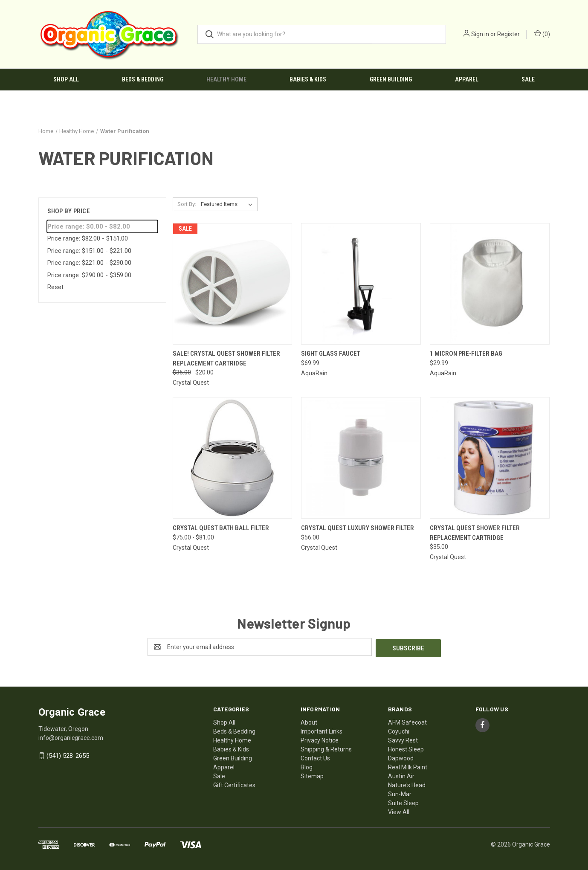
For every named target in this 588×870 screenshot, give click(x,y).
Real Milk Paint (408, 766)
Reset (55, 287)
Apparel (467, 79)
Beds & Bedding (143, 79)
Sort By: (187, 204)
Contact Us (315, 757)
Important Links (322, 730)
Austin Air (401, 775)
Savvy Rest (403, 739)
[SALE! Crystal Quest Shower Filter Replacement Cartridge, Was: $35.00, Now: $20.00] (233, 284)
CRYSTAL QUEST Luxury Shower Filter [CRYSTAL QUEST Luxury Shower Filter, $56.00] (358, 528)
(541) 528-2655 (68, 754)
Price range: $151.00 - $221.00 (89, 251)
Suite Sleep (403, 802)
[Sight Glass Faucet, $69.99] (361, 284)
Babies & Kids (308, 79)
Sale (528, 79)
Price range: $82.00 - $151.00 (88, 238)
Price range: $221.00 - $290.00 (89, 263)
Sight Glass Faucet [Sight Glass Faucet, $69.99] (331, 354)
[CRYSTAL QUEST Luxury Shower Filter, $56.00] (361, 458)
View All (399, 811)
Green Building (391, 79)
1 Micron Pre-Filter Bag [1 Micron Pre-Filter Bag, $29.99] (466, 354)
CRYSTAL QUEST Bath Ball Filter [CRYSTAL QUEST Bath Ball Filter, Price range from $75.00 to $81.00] (221, 528)
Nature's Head (407, 784)
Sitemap (312, 775)
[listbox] (228, 204)
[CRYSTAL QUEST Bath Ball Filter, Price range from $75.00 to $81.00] (233, 458)
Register (508, 34)
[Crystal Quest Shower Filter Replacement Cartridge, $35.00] (490, 458)
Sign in (480, 34)
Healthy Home (226, 79)
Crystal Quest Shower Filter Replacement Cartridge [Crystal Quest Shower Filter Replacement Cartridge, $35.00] (475, 533)
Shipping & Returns (326, 748)
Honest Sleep (406, 748)
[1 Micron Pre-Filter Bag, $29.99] (490, 284)
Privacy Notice (320, 739)
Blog (307, 766)
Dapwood (401, 757)
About (309, 721)
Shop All (66, 79)
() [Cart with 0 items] (542, 34)
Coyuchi (399, 730)
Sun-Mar (400, 793)
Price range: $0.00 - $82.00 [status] (89, 226)
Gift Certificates (234, 784)
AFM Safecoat (407, 721)
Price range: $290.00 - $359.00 (89, 275)
